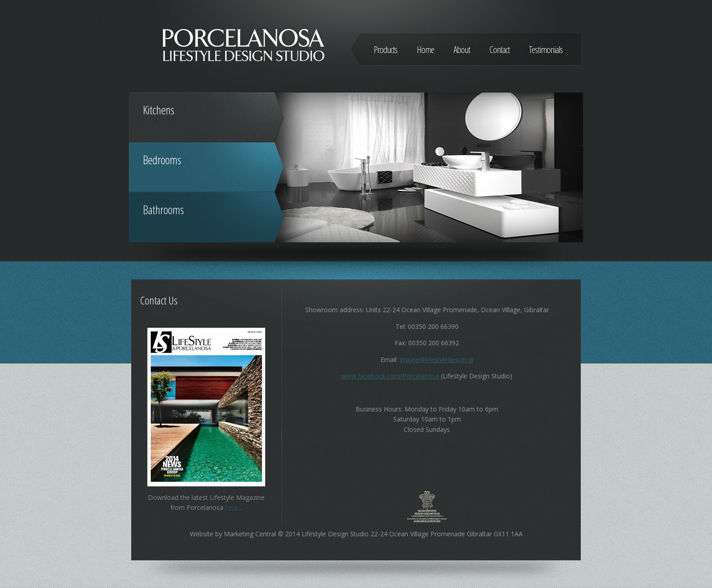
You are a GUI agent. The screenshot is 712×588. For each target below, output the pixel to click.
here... (234, 507)
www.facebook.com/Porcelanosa (390, 376)
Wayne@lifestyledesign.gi (436, 360)
